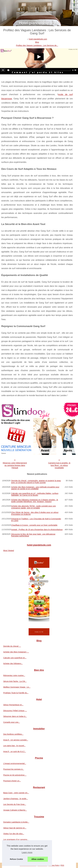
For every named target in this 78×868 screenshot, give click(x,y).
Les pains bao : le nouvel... (14, 746)
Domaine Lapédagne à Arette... (16, 822)
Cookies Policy (54, 865)
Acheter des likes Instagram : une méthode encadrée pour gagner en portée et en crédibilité (35, 488)
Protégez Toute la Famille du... (16, 693)
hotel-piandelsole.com (38, 39)
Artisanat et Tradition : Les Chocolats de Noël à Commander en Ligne (36, 520)
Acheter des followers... (13, 663)
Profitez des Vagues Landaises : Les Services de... (37, 45)
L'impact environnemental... (15, 763)
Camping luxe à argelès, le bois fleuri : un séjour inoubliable (59, 465)
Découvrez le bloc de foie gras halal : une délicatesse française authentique (33, 535)
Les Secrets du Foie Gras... (15, 804)
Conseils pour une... (12, 722)
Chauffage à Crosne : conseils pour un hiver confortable (34, 525)
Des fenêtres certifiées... (13, 734)
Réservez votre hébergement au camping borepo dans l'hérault (15, 465)
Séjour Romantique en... (13, 705)
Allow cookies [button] (38, 859)
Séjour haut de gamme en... (15, 828)
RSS (62, 865)
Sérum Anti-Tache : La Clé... (15, 681)
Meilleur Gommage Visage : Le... (17, 687)
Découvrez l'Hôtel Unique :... (15, 711)
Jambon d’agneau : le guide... (16, 799)
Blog (37, 42)
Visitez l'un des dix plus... (14, 834)
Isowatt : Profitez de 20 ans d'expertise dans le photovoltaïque (37, 530)
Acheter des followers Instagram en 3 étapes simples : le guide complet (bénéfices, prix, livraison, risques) (35, 501)
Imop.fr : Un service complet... (16, 740)
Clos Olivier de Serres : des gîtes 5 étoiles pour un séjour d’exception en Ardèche (35, 513)
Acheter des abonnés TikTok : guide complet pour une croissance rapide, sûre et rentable (33, 507)
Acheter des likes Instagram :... (16, 652)
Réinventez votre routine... (14, 675)
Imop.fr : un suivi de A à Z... (15, 751)
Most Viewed (9, 551)
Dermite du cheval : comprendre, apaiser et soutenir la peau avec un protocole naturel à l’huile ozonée (36, 482)
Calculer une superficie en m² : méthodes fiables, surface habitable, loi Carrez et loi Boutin (35, 494)
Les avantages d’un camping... (16, 839)
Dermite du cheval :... (12, 646)
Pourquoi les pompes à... (14, 769)
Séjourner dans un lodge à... (15, 716)
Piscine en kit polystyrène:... (15, 775)
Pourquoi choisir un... (12, 781)
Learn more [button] (27, 852)
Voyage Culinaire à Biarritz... (15, 810)
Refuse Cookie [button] (16, 859)
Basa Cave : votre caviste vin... (16, 793)
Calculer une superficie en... (15, 658)
